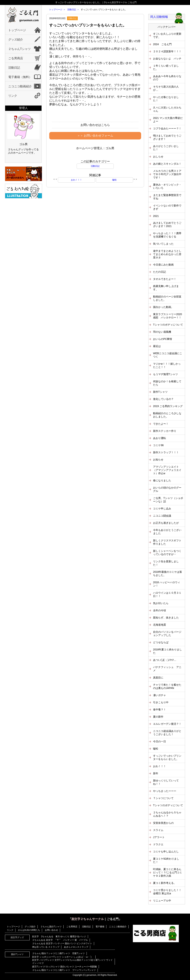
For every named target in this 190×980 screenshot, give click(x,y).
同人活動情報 (159, 17)
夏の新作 (158, 717)
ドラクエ (158, 844)
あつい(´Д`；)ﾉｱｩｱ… (165, 660)
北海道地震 (159, 625)
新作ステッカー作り (165, 431)
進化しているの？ (163, 399)
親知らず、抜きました (166, 618)
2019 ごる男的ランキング (168, 406)
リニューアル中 (162, 901)
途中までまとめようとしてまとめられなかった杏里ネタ (167, 254)
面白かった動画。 (163, 307)
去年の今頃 (159, 610)
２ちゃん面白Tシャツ (51, 927)
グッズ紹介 (16, 40)
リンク (13, 96)
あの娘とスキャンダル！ (167, 164)
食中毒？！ (159, 709)
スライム (158, 830)
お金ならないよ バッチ (167, 59)
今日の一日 (159, 741)
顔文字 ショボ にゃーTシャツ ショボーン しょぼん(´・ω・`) (63, 957)
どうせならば (161, 642)
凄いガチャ (159, 695)
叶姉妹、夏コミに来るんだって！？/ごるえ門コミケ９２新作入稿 (168, 872)
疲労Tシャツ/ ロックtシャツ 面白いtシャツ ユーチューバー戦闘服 (64, 967)
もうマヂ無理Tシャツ (165, 374)
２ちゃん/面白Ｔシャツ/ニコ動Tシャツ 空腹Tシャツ (58, 953)
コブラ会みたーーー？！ (167, 128)
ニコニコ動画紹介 (20, 86)
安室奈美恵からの (163, 823)
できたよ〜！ (161, 424)
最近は (157, 346)
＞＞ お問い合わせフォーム (95, 136)
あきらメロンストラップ (76, 947)
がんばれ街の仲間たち (29, 930)
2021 (156, 216)
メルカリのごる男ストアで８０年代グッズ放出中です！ (167, 174)
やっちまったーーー (165, 791)
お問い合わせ (51, 930)
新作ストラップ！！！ (166, 452)
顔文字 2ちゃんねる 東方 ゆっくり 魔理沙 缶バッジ (59, 937)
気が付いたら (161, 603)
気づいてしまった (163, 244)
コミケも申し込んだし (166, 852)
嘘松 (114, 180)
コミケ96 (158, 445)
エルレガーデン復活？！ (167, 724)
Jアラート (159, 837)
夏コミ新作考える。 (165, 883)
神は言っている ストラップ (46, 947)
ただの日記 (159, 272)
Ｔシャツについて (163, 798)
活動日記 (14, 68)
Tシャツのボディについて (168, 325)
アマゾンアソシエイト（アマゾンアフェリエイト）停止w (167, 470)
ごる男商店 (16, 58)
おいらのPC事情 (163, 339)
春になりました (162, 480)
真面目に (158, 678)
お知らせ (158, 460)
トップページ (17, 30)
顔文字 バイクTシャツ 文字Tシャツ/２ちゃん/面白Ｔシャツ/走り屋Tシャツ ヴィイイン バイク (72, 962)
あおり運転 (159, 438)
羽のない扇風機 (162, 332)
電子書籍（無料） (20, 77)
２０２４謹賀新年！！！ (167, 51)
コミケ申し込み (162, 509)
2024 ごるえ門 (162, 44)
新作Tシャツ (160, 392)
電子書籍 (100, 927)
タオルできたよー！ (165, 279)
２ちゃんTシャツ (19, 49)
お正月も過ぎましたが (166, 523)
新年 (156, 773)
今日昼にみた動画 (163, 265)
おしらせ (158, 157)
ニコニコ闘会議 (162, 516)
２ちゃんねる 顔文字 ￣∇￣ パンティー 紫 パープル (60, 940)
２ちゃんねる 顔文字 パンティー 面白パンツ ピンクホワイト (62, 943)
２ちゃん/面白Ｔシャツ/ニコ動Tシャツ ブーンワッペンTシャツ (64, 970)
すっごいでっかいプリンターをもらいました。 (88, 25)
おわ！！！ (76, 180)
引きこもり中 (161, 702)
